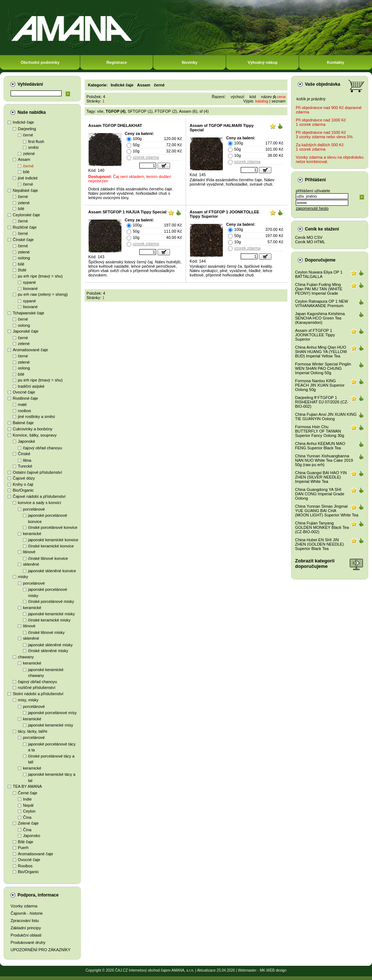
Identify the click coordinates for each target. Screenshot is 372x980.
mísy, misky (28, 700)
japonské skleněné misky (50, 645)
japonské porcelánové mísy (52, 713)
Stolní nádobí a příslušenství (38, 694)
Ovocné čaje (24, 392)
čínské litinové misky (46, 632)
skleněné (31, 564)
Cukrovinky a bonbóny (33, 429)
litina (27, 460)
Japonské (26, 441)
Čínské (24, 454)
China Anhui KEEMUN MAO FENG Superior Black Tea (320, 446)
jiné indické (28, 178)
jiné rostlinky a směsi (36, 417)
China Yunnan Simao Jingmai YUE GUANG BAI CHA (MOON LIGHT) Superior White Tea (327, 511)
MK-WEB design (273, 970)
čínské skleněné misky (48, 651)
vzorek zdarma (146, 157)
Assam (24, 159)
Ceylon (29, 811)
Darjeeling (27, 129)
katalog (262, 101)
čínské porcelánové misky (51, 601)
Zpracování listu (25, 921)
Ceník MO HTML (310, 242)
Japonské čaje (26, 331)
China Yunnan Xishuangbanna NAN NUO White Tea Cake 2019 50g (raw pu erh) (324, 460)
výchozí (238, 97)
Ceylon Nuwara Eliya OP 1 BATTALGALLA (319, 274)
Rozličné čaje (25, 227)
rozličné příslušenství (37, 687)
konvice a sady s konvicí (40, 503)
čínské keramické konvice (51, 546)
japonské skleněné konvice (52, 571)
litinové (29, 552)
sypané (29, 282)
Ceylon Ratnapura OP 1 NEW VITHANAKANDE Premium (321, 303)
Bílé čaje (26, 842)
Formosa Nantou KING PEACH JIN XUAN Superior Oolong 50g (320, 385)
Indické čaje (23, 122)
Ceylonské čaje (26, 215)
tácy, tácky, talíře (33, 731)
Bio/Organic (23, 490)
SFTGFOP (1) (140, 111)
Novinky (190, 62)
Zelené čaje (28, 823)
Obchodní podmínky (40, 62)
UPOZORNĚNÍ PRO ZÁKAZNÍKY (40, 950)
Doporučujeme (320, 260)
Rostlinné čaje (25, 398)
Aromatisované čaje (30, 350)
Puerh (23, 848)
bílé (26, 172)
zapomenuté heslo (312, 208)
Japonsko (32, 836)
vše (100, 111)
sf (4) (204, 111)
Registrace (117, 62)
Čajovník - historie (27, 913)
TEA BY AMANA (27, 786)
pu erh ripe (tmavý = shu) (40, 276)
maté (22, 404)
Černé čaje (28, 793)
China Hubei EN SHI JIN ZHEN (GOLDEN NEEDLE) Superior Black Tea (319, 544)
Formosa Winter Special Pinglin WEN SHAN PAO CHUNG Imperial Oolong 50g (323, 368)
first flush (36, 142)
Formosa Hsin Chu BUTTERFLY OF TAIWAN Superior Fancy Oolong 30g (320, 431)
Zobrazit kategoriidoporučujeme (315, 563)
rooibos (24, 411)
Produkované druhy (28, 942)
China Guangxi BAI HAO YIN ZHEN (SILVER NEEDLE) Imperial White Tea (321, 477)
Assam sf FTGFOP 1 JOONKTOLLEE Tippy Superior (315, 335)
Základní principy (26, 928)
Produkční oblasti (26, 935)
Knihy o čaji (23, 484)
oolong (24, 258)
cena (281, 97)
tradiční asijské (31, 386)
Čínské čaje (23, 240)
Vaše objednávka (323, 84)
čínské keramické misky (49, 620)
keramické (32, 534)
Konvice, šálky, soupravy (35, 435)
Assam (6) (188, 111)
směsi (33, 147)
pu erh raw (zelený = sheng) (43, 294)
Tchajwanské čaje (28, 313)
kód (253, 97)
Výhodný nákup (263, 62)
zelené (29, 154)
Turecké (25, 466)
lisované (30, 288)
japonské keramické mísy (51, 725)
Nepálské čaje (25, 190)
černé (28, 135)
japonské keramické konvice (53, 540)
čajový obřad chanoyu (42, 448)
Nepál (28, 805)
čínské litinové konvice (48, 558)
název (266, 97)
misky (23, 577)
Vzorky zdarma (24, 906)
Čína (27, 817)
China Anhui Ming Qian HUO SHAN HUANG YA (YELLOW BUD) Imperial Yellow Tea (321, 352)
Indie (27, 799)
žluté (22, 270)
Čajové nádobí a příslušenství (39, 496)
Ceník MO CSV (309, 237)
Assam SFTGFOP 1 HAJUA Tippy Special (127, 212)
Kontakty (335, 62)
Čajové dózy (24, 478)
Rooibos (25, 866)
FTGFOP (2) (166, 111)
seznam (278, 101)
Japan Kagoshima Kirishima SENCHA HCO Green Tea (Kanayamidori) (320, 318)
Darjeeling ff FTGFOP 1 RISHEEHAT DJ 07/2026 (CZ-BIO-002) (322, 402)
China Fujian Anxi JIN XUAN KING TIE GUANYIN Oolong (326, 417)
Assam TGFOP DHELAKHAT (115, 125)
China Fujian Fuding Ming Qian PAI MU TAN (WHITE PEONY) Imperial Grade (319, 289)
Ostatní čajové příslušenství (37, 472)
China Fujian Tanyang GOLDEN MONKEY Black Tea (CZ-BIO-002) (322, 527)
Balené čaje (23, 423)
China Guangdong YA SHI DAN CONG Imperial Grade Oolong (320, 494)
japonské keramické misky (51, 614)
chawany (26, 657)
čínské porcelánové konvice (53, 527)
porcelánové (34, 509)
